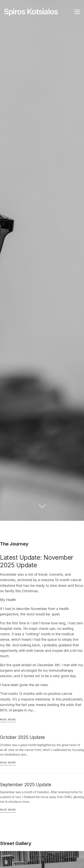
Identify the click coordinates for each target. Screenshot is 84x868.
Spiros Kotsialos (31, 12)
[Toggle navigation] (77, 12)
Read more (8, 720)
